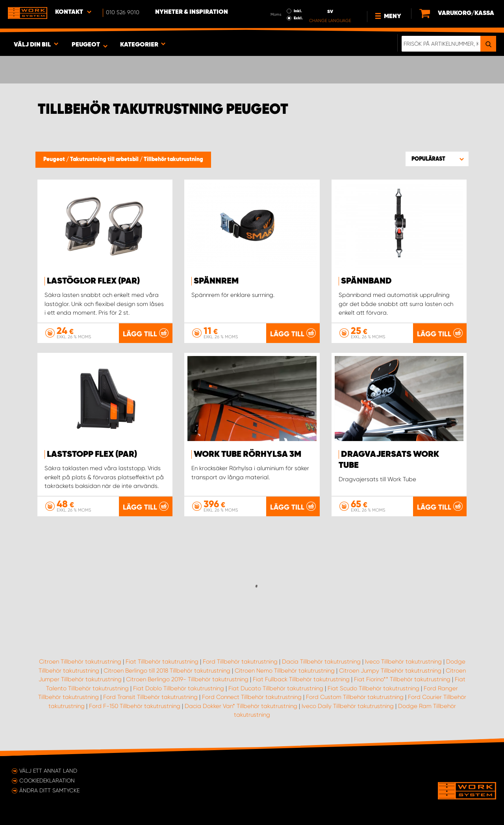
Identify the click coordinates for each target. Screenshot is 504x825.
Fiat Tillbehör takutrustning (162, 662)
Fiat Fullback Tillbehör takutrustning (301, 679)
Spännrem (216, 281)
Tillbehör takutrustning (173, 159)
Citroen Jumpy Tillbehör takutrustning (390, 671)
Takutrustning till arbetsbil (105, 159)
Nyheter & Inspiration (192, 12)
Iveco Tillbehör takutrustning (403, 662)
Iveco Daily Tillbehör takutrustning (348, 706)
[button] (437, 159)
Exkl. (298, 18)
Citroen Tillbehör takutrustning (80, 662)
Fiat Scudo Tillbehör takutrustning (373, 688)
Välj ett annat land (48, 771)
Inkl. (298, 11)
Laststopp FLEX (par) (92, 454)
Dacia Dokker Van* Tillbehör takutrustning (241, 706)
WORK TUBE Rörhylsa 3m (247, 454)
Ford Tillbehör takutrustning (240, 662)
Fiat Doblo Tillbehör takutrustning (179, 688)
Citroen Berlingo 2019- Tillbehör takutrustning (187, 679)
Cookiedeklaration (47, 781)
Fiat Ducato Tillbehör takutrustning (276, 688)
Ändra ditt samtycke (49, 790)
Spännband (366, 281)
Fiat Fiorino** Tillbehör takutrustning (402, 679)
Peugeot (55, 159)
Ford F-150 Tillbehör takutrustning (135, 706)
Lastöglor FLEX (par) (93, 281)
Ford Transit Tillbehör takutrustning (150, 697)
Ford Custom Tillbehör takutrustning (355, 697)
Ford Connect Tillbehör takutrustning (252, 697)
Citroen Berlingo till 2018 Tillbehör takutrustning (167, 671)
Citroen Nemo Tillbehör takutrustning (285, 671)
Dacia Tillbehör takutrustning (321, 662)
